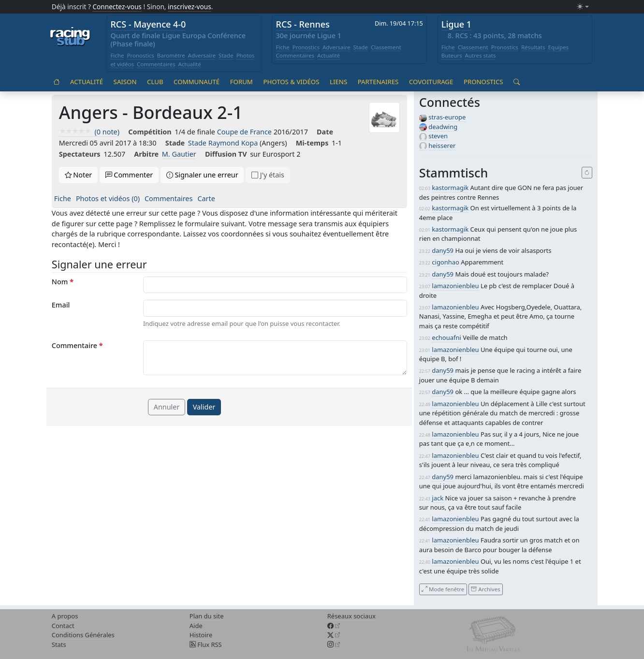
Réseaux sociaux (351, 616)
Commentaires (156, 64)
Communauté (197, 82)
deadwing (443, 127)
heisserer (442, 146)
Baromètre (171, 55)
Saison (125, 82)
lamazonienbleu (455, 286)
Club (155, 82)
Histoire (201, 635)
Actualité (189, 64)
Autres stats (480, 55)
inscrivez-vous (190, 7)
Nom (63, 282)
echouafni (446, 337)
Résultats (533, 47)
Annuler (167, 407)
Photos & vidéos (291, 82)
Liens (338, 82)
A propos (65, 616)
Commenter (129, 175)
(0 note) (89, 132)
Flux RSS (206, 644)
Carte (206, 198)
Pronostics (140, 55)
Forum (241, 82)
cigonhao (445, 262)
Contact (63, 626)
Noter (79, 175)
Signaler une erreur (202, 175)
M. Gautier (179, 154)
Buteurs (452, 55)
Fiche (117, 55)
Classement (386, 47)
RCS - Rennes (303, 24)
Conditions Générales (83, 635)
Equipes (558, 47)
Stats (59, 644)
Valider (204, 407)
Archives (485, 589)
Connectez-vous (117, 7)
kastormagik (450, 188)
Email (61, 305)
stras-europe (447, 117)
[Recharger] (587, 173)
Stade (226, 55)
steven (438, 136)
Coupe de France (244, 132)
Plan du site (207, 616)
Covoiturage (431, 82)
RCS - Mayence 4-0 (148, 24)
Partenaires (378, 82)
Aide (196, 626)
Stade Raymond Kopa (223, 143)
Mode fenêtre (443, 589)
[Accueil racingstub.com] (70, 37)
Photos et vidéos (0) (108, 198)
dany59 (443, 250)
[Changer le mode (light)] (583, 7)
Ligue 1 (456, 24)
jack (438, 498)
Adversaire (202, 55)
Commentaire (77, 345)
